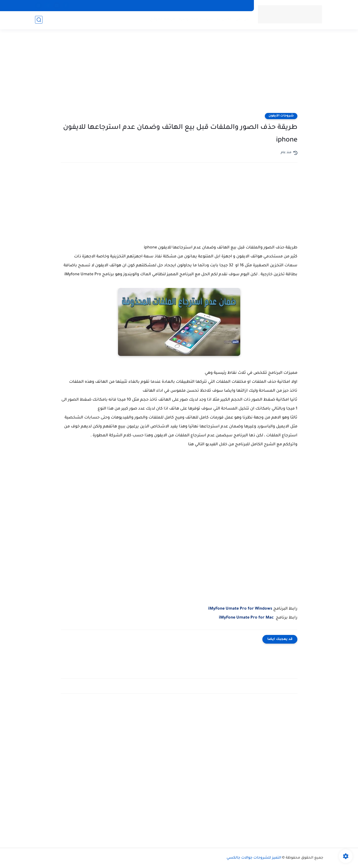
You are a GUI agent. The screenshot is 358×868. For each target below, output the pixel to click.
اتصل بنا (224, 20)
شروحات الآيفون (281, 116)
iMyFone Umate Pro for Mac (246, 618)
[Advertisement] (179, 74)
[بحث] (39, 20)
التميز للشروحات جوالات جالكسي (254, 858)
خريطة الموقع (162, 20)
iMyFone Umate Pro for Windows (240, 609)
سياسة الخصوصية (196, 20)
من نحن (242, 20)
